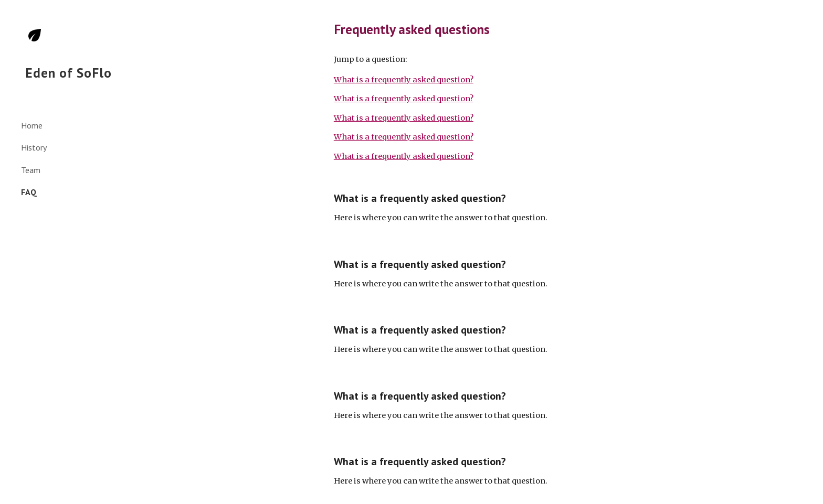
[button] (810, 15)
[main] (477, 29)
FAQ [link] (29, 192)
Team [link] (31, 170)
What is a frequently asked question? (404, 80)
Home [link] (32, 125)
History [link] (34, 147)
